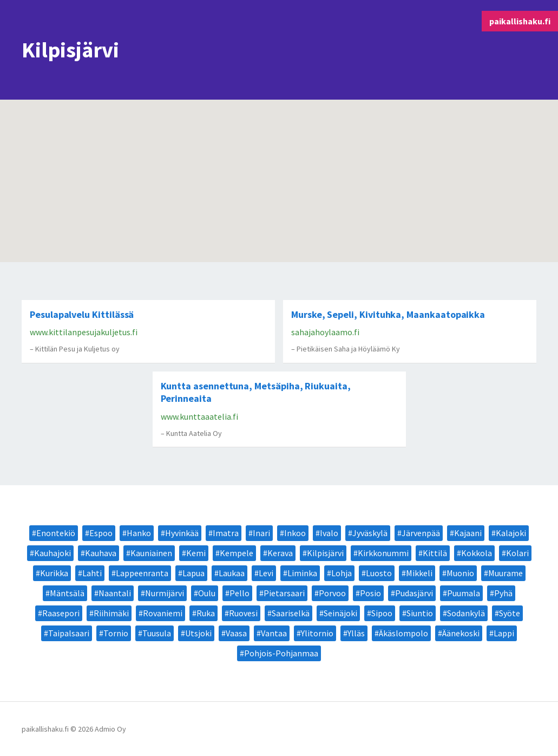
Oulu (207, 593)
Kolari (517, 553)
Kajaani (468, 533)
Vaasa (236, 633)
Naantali (115, 593)
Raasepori (61, 613)
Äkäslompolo (403, 633)
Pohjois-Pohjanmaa (281, 653)
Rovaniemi (163, 613)
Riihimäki (111, 613)
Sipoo (382, 613)
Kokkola (477, 553)
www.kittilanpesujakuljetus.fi (84, 332)
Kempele (237, 553)
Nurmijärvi (165, 593)
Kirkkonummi (383, 553)
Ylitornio (317, 633)
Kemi (196, 553)
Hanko (139, 533)
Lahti (92, 573)
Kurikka (54, 573)
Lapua (193, 573)
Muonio (460, 573)
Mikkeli (419, 573)
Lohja (342, 573)
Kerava (280, 553)
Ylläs (356, 633)
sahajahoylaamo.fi (325, 332)
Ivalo (329, 533)
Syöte (510, 613)
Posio (370, 593)
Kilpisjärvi (325, 553)
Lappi (504, 633)
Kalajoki (511, 533)
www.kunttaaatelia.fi (199, 416)
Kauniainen (151, 553)
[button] (270, 124)
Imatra (226, 533)
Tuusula (157, 633)
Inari (261, 533)
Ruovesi (243, 613)
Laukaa (232, 573)
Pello (239, 593)
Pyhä (503, 593)
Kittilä (435, 553)
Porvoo (332, 593)
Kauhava (101, 553)
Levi (266, 573)
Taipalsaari (69, 633)
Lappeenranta (142, 573)
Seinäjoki (340, 613)
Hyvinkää (182, 533)
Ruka (206, 613)
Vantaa (274, 633)
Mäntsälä (67, 593)
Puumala (464, 593)
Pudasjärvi (414, 593)
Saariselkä (291, 613)
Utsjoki (198, 633)
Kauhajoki (52, 553)
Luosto (379, 573)
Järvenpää (421, 533)
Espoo (101, 533)
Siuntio (420, 613)
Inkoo (295, 533)
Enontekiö (56, 533)
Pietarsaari (284, 593)
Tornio (116, 633)
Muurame (506, 573)
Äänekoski (461, 633)
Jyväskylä (370, 533)
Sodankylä (466, 613)
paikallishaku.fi (520, 21)
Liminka (302, 573)
